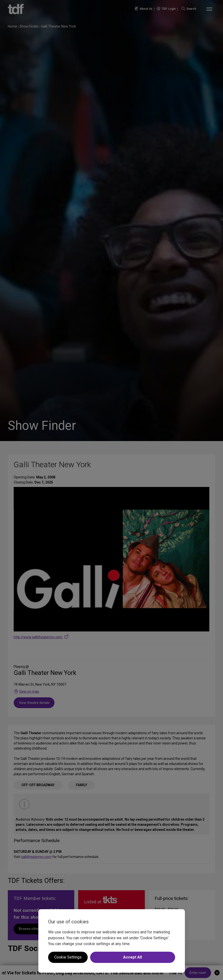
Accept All (133, 957)
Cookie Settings (68, 957)
